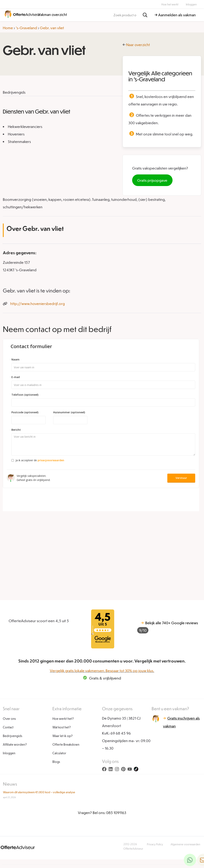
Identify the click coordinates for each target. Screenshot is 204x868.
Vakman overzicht (52, 14)
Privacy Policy (155, 844)
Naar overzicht (138, 45)
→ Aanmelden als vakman (175, 15)
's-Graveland (26, 28)
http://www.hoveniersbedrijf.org (38, 304)
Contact (8, 727)
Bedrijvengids (13, 736)
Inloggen (191, 4)
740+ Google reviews (168, 627)
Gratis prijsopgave (152, 180)
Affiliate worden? (15, 744)
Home (8, 28)
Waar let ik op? (63, 736)
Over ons (9, 719)
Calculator (59, 753)
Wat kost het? (62, 727)
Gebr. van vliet (52, 28)
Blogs (56, 762)
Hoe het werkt (170, 4)
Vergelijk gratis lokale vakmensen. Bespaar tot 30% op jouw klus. (102, 671)
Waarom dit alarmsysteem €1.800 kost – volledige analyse (39, 792)
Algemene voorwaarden (185, 844)
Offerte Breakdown (66, 744)
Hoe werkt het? (63, 719)
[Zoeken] (145, 15)
